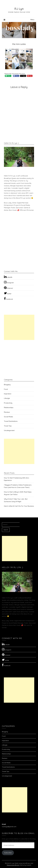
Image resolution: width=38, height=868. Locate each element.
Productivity (8, 403)
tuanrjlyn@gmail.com (9, 827)
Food (6, 389)
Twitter (8, 293)
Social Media (8, 417)
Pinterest (8, 288)
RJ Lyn (19, 9)
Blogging (7, 385)
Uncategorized (9, 430)
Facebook (8, 299)
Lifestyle (7, 398)
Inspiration (8, 394)
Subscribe (8, 853)
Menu (32, 20)
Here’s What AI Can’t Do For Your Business (19, 506)
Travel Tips (8, 426)
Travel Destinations (11, 421)
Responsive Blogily (13, 865)
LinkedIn (8, 277)
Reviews (7, 412)
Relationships (9, 407)
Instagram (9, 282)
